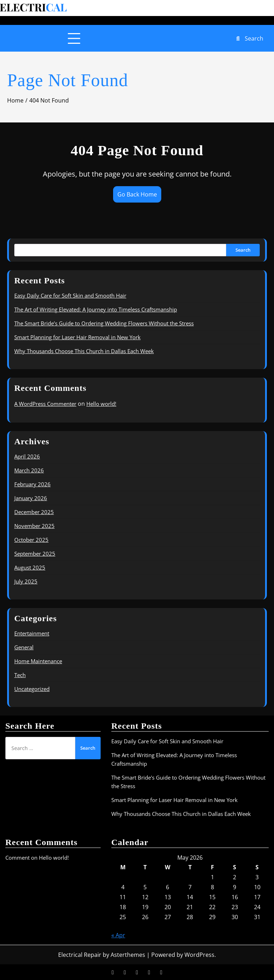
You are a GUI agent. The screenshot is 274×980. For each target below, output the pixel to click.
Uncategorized (32, 689)
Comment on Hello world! (37, 858)
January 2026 (31, 498)
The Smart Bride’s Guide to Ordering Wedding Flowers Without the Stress (104, 323)
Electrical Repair (80, 955)
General (24, 647)
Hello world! (101, 404)
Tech (20, 675)
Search (243, 250)
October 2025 (31, 540)
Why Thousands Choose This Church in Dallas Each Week (84, 351)
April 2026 (27, 456)
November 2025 (34, 526)
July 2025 (26, 581)
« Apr (118, 935)
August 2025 (30, 567)
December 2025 (34, 512)
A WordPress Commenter (45, 404)
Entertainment (32, 633)
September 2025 (35, 554)
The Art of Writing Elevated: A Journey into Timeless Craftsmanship (96, 309)
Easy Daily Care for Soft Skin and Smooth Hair (70, 295)
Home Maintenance (38, 661)
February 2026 (32, 484)
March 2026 (29, 470)
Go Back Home (137, 194)
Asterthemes (128, 955)
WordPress (199, 955)
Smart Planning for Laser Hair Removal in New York (77, 337)
